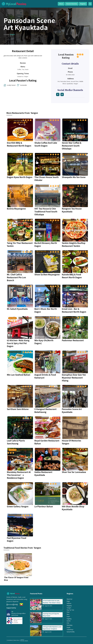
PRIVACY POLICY (17, 640)
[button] (61, 4)
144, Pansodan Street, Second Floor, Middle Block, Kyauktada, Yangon (70, 83)
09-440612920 (70, 75)
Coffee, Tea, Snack (23, 69)
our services (10, 640)
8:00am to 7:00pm (23, 77)
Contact (22, 640)
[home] (28, 4)
